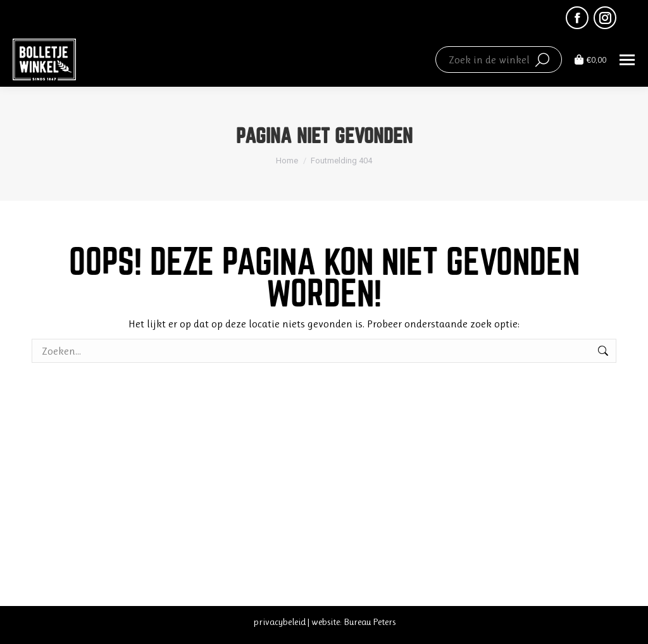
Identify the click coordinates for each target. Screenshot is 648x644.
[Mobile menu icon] (627, 60)
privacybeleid (279, 622)
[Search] (499, 60)
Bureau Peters (370, 622)
